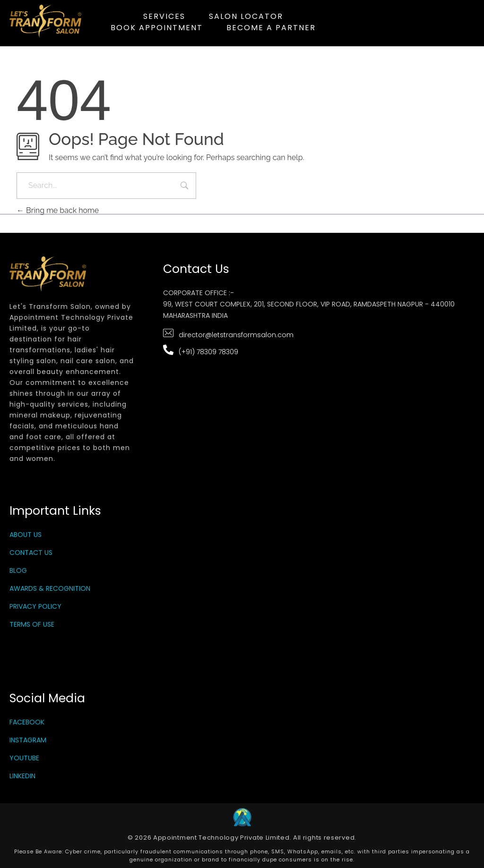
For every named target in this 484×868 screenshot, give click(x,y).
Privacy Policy (35, 606)
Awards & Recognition (50, 588)
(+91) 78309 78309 (208, 352)
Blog (18, 570)
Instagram (28, 740)
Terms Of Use (32, 624)
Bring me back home (58, 210)
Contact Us (31, 553)
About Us (26, 535)
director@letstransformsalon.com (236, 335)
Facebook (27, 722)
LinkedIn (22, 776)
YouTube (24, 758)
